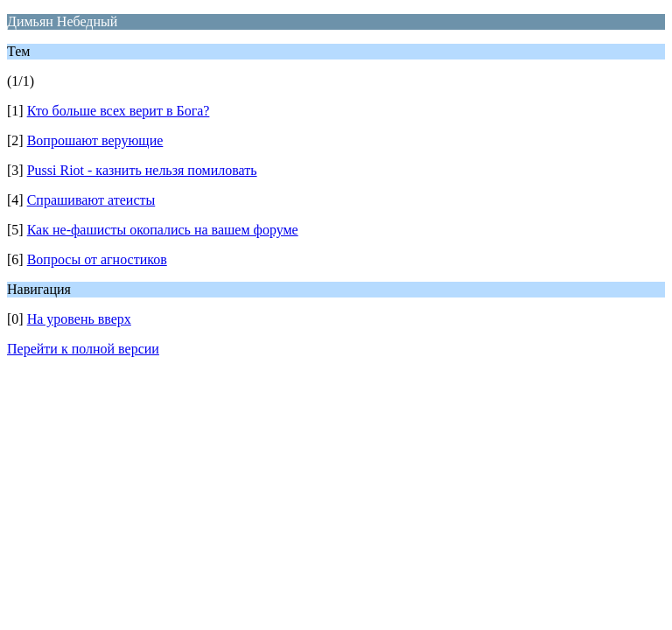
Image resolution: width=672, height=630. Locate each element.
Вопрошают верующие (95, 140)
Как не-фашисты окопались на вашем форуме (163, 230)
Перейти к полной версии (83, 349)
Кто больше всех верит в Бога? (119, 111)
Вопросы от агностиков (97, 259)
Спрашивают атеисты (91, 200)
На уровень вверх (79, 319)
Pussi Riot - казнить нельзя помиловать (142, 170)
